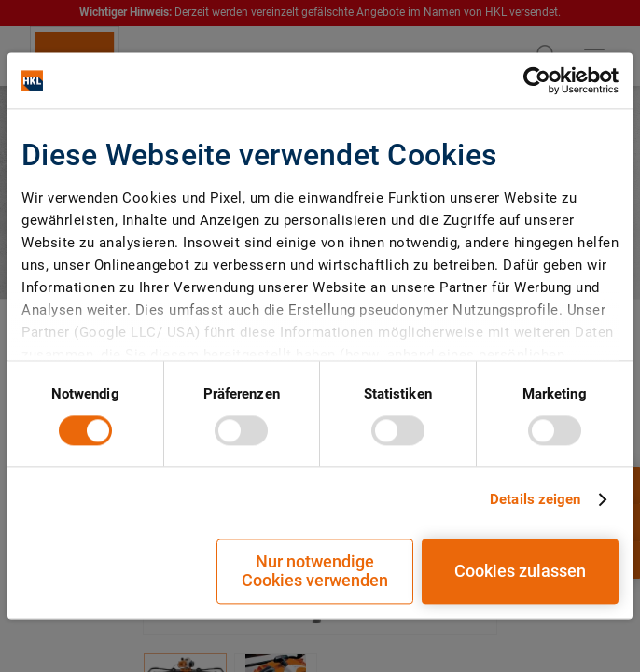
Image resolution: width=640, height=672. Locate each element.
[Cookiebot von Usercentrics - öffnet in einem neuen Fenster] (537, 80)
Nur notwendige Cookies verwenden (315, 572)
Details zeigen (535, 499)
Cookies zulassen (520, 572)
